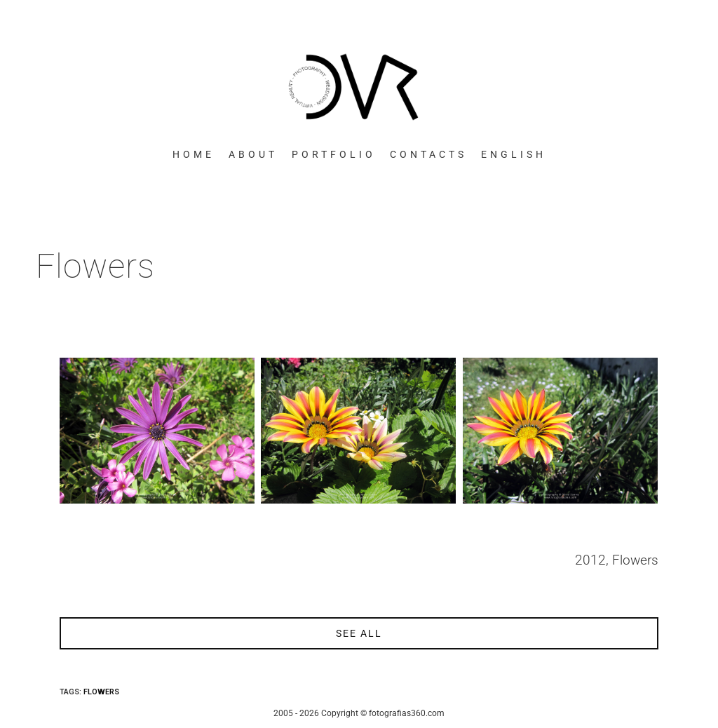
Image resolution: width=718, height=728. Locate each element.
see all (359, 633)
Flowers (101, 692)
